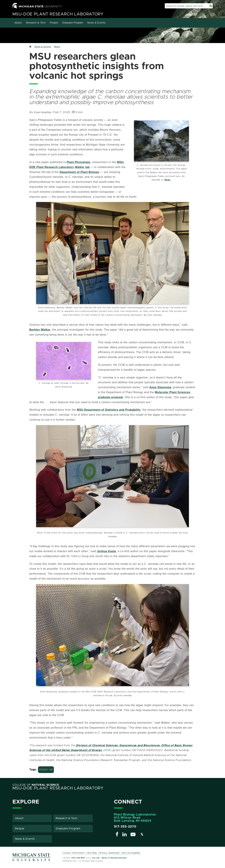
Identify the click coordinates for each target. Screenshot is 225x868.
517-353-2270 (125, 826)
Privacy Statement (110, 853)
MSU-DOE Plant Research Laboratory (58, 14)
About (18, 23)
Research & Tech (36, 23)
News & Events (96, 23)
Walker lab (46, 769)
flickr (168, 180)
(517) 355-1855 (78, 858)
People (54, 23)
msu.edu (96, 858)
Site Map (92, 853)
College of (36, 784)
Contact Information (74, 853)
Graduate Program (73, 23)
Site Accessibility (131, 853)
